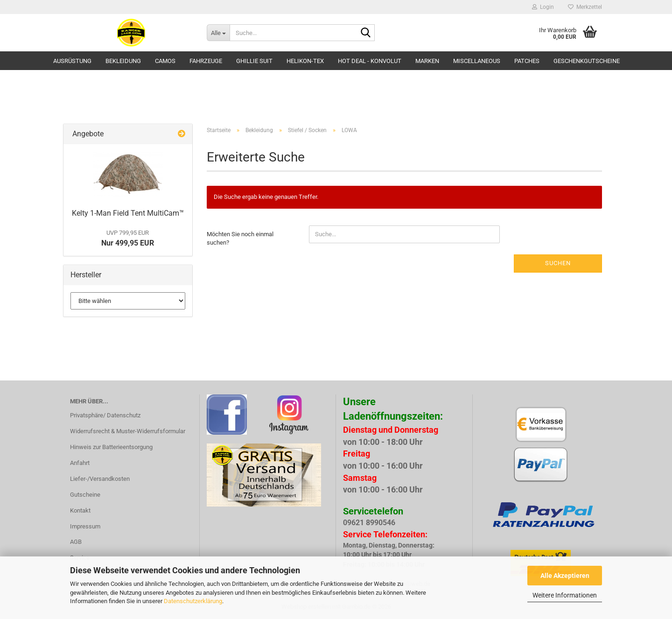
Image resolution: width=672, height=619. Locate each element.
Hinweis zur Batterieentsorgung (111, 447)
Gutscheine (85, 495)
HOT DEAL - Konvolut (370, 61)
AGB (76, 542)
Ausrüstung (72, 61)
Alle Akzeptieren (565, 576)
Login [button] (543, 7)
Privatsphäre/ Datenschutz (105, 415)
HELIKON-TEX (305, 61)
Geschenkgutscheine (587, 61)
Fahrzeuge (206, 61)
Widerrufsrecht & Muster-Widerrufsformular (128, 431)
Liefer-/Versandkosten (100, 479)
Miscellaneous (477, 61)
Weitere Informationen (565, 595)
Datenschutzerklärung (193, 601)
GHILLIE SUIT (254, 61)
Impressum (85, 526)
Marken (427, 61)
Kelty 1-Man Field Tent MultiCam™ (128, 213)
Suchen (558, 263)
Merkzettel (585, 7)
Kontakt (80, 510)
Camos (165, 61)
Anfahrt (80, 463)
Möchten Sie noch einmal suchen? (240, 239)
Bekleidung (123, 61)
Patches (527, 61)
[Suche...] (218, 33)
